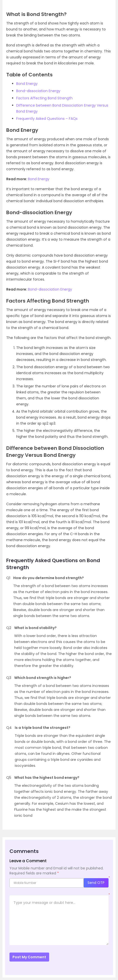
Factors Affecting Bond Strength (44, 98)
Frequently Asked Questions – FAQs (47, 119)
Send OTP (96, 883)
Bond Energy (27, 84)
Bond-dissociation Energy (38, 91)
